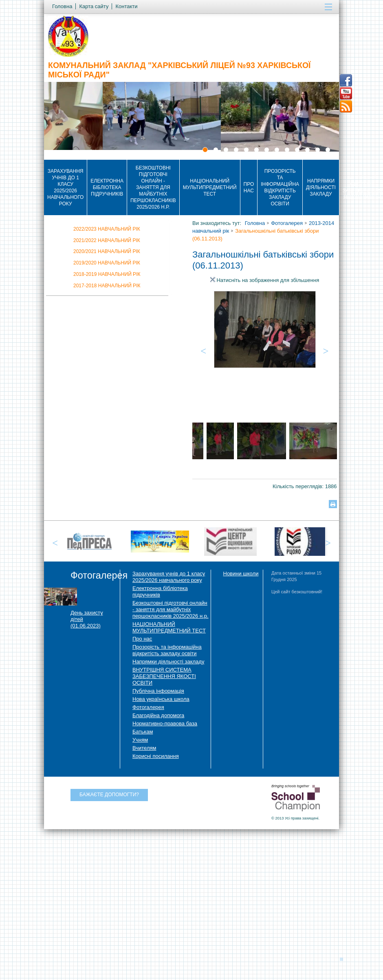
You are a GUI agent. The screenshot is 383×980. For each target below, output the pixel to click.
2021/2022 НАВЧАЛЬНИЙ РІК (107, 240)
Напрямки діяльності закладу (321, 187)
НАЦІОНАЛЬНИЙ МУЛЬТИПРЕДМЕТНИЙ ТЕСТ (210, 187)
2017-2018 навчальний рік (107, 286)
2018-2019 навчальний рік (107, 274)
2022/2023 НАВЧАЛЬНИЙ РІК (107, 229)
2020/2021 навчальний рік (107, 251)
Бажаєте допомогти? (109, 795)
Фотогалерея (287, 223)
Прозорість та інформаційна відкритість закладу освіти (280, 187)
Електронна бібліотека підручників (107, 187)
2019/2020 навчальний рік (107, 263)
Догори (344, 958)
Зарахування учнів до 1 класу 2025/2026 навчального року (65, 187)
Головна (255, 223)
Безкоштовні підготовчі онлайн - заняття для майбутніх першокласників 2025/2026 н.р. (153, 187)
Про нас (249, 187)
